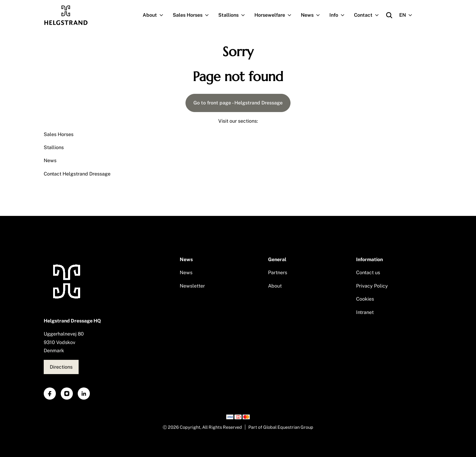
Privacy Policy (372, 286)
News (313, 15)
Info (339, 15)
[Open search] (389, 15)
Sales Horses (193, 15)
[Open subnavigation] (163, 15)
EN (408, 15)
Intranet (365, 312)
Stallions (234, 15)
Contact (369, 15)
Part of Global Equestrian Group (281, 427)
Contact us (368, 273)
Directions (61, 367)
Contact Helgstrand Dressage (77, 174)
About (155, 15)
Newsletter (192, 286)
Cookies (365, 299)
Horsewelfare (275, 15)
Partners (278, 273)
